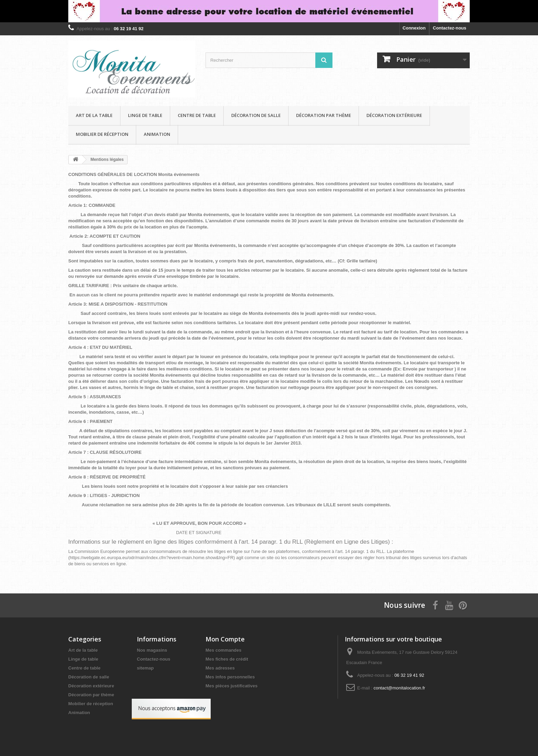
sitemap (145, 668)
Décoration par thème (324, 115)
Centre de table (197, 115)
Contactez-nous (450, 28)
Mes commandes (224, 650)
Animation (157, 134)
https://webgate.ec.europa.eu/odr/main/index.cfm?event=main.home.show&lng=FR (151, 558)
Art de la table (94, 115)
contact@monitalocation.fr (400, 688)
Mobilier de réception (102, 134)
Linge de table (145, 115)
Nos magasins (152, 650)
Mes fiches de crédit (227, 659)
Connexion (414, 28)
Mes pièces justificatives (232, 686)
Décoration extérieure (394, 115)
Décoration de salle (256, 115)
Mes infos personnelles (230, 677)
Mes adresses (220, 668)
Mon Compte (225, 639)
